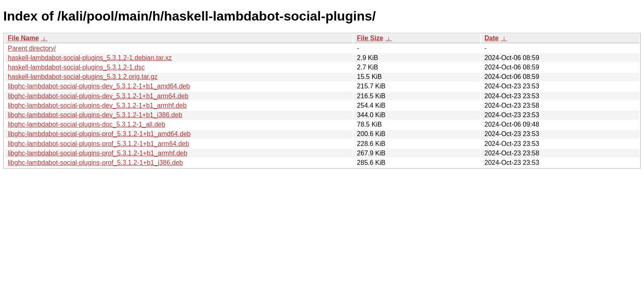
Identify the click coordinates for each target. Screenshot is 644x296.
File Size (370, 38)
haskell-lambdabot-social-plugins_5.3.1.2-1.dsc (76, 67)
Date (491, 38)
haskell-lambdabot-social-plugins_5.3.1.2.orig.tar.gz (83, 77)
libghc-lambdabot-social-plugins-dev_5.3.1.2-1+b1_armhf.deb (97, 105)
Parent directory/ (32, 48)
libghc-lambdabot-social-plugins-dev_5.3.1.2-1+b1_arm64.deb (98, 96)
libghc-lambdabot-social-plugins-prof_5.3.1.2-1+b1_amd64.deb (99, 134)
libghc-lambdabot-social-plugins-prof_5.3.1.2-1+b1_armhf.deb (98, 153)
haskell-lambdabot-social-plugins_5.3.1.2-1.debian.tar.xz (90, 58)
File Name (23, 38)
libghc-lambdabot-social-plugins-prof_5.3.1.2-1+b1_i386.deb (95, 163)
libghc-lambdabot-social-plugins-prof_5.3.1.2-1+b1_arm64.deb (99, 144)
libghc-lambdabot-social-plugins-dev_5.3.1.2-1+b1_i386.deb (95, 115)
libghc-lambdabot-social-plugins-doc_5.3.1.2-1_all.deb (86, 124)
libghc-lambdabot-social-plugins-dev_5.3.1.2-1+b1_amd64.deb (99, 86)
